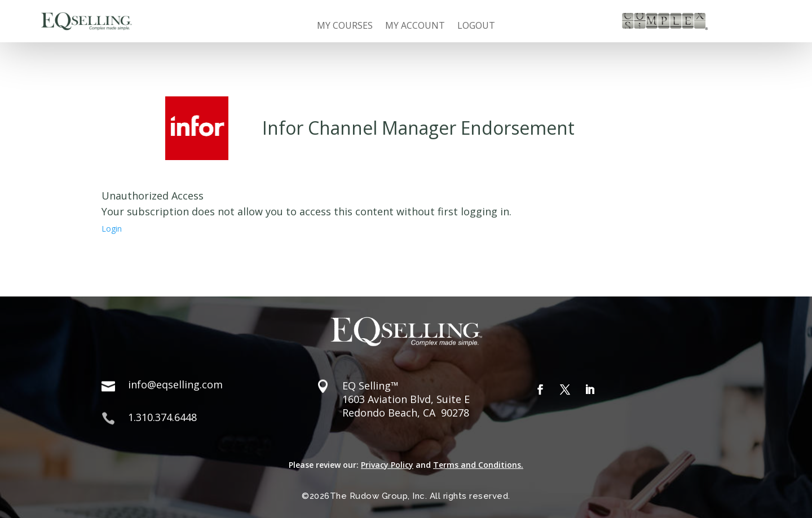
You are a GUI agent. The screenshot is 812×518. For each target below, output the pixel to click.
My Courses (345, 26)
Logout (476, 26)
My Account (415, 26)
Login (112, 229)
